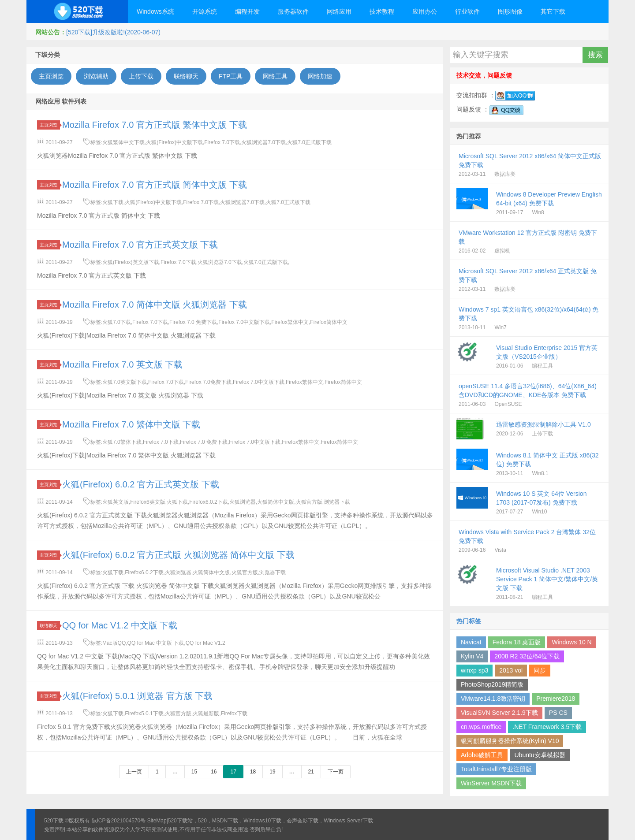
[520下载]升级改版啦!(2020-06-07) (113, 32)
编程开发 (247, 11)
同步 (540, 670)
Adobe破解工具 (482, 755)
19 (272, 772)
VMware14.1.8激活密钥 (493, 699)
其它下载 (553, 11)
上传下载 (141, 76)
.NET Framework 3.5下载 (547, 727)
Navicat (471, 642)
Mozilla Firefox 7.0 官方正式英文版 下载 (140, 245)
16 (214, 772)
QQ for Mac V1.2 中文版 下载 (120, 625)
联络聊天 (186, 76)
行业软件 (467, 11)
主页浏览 (51, 76)
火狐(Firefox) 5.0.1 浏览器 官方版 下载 (137, 696)
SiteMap (157, 821)
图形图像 (510, 11)
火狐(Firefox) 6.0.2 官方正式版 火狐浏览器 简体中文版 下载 (178, 555)
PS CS (558, 713)
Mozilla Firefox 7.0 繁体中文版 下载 (131, 424)
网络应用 (339, 11)
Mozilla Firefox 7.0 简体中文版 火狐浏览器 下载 (155, 305)
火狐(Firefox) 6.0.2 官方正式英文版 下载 (141, 484)
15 (194, 772)
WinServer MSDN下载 (491, 783)
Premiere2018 (556, 699)
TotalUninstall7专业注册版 (496, 769)
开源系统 (205, 11)
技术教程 (382, 11)
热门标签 (469, 621)
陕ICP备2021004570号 (119, 821)
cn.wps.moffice (481, 727)
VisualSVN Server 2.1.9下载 (499, 713)
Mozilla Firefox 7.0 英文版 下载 (122, 364)
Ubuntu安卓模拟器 (540, 755)
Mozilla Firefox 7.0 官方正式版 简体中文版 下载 (155, 185)
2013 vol (511, 670)
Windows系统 (155, 11)
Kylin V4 (472, 656)
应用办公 (425, 11)
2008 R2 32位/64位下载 (527, 656)
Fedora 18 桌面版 (517, 642)
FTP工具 (231, 76)
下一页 (336, 772)
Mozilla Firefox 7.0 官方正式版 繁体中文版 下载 (155, 125)
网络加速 (320, 76)
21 (311, 772)
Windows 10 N (571, 642)
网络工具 (275, 76)
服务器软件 (293, 11)
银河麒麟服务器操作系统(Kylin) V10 (510, 741)
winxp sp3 (474, 670)
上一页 (134, 772)
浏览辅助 (96, 76)
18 (253, 772)
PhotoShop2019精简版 (492, 684)
